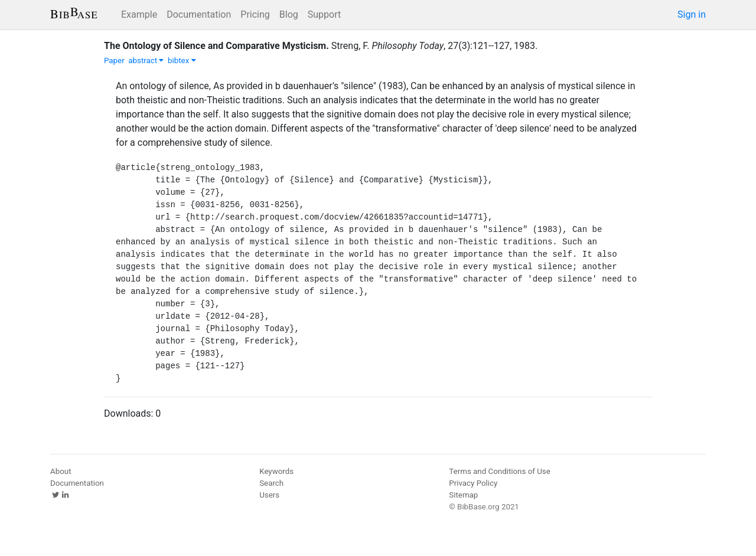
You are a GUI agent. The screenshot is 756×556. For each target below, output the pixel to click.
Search (271, 483)
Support (324, 14)
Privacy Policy (473, 483)
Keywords (276, 471)
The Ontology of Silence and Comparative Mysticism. (216, 46)
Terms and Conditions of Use (499, 471)
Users (269, 495)
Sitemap (463, 495)
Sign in (692, 14)
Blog (289, 14)
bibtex (182, 60)
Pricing (255, 14)
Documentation (199, 14)
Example (139, 14)
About (61, 471)
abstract (146, 60)
